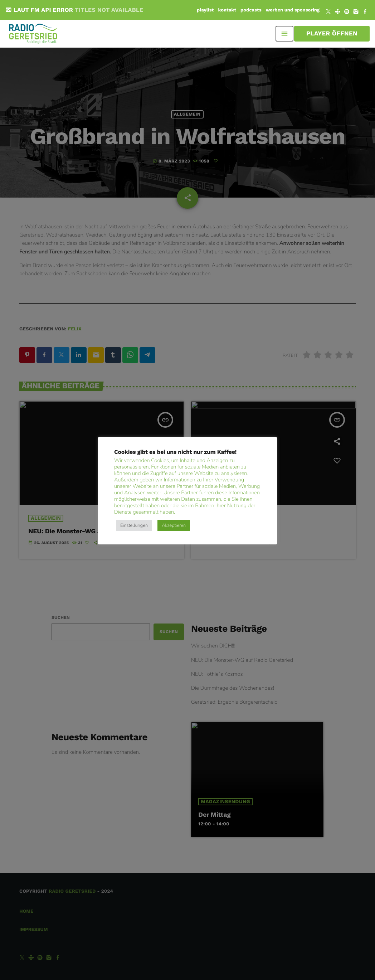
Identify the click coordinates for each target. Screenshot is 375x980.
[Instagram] (356, 13)
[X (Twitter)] (328, 13)
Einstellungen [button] (134, 525)
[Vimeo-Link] (33, 34)
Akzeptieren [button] (174, 525)
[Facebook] (365, 13)
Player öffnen (332, 34)
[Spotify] (347, 13)
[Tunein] (338, 13)
